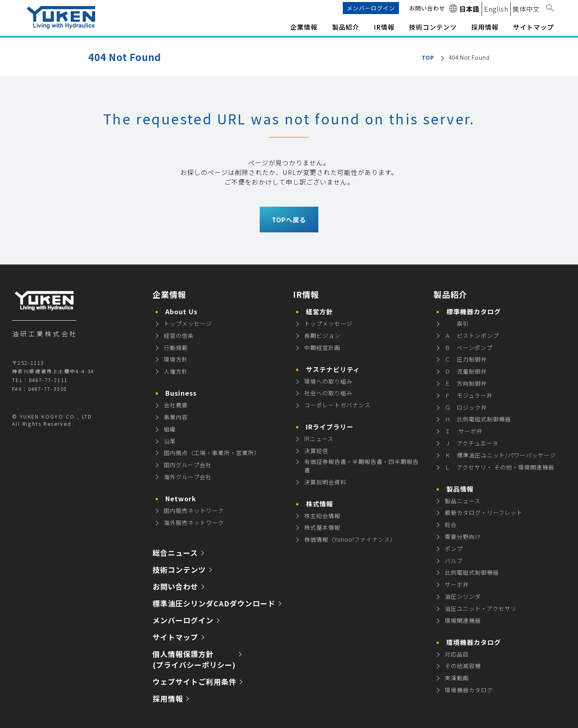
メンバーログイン (371, 8)
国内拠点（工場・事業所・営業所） (212, 453)
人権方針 (176, 371)
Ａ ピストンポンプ (472, 336)
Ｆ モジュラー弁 (469, 395)
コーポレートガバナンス (337, 405)
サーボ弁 (457, 584)
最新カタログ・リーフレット (484, 512)
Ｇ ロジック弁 (466, 407)
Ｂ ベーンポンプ (469, 348)
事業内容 (176, 417)
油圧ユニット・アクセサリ (481, 608)
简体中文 (526, 9)
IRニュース (319, 439)
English (496, 9)
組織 (170, 429)
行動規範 (176, 348)
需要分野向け (463, 537)
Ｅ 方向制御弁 (466, 383)
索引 (457, 323)
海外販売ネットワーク (194, 523)
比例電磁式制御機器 (472, 572)
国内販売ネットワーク (194, 510)
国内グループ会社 (188, 465)
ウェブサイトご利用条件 (194, 681)
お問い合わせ (427, 8)
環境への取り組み (328, 381)
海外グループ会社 (188, 477)
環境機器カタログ (469, 690)
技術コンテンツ (433, 27)
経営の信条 (179, 336)
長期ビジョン (322, 336)
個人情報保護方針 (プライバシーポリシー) (194, 659)
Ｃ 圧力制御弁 (466, 359)
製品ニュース (463, 501)
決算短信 (316, 451)
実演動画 (457, 678)
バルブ (454, 561)
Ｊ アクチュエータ (472, 443)
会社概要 (176, 405)
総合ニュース (175, 553)
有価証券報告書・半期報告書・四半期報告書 (361, 466)
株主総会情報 (322, 516)
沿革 (170, 441)
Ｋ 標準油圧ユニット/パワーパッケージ (500, 455)
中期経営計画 (322, 348)
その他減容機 (463, 666)
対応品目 (457, 654)
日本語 (469, 9)
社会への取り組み (328, 393)
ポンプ (454, 549)
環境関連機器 (463, 620)
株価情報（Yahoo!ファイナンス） (350, 539)
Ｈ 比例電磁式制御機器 (478, 419)
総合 (451, 525)
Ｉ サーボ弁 (464, 431)
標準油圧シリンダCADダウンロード (214, 603)
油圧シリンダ (463, 596)
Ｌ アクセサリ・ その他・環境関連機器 (500, 467)
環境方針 (176, 359)
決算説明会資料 (325, 482)
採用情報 (168, 698)
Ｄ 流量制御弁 (466, 371)
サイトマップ (533, 27)
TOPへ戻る (289, 220)
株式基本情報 (322, 527)
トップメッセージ (188, 323)
